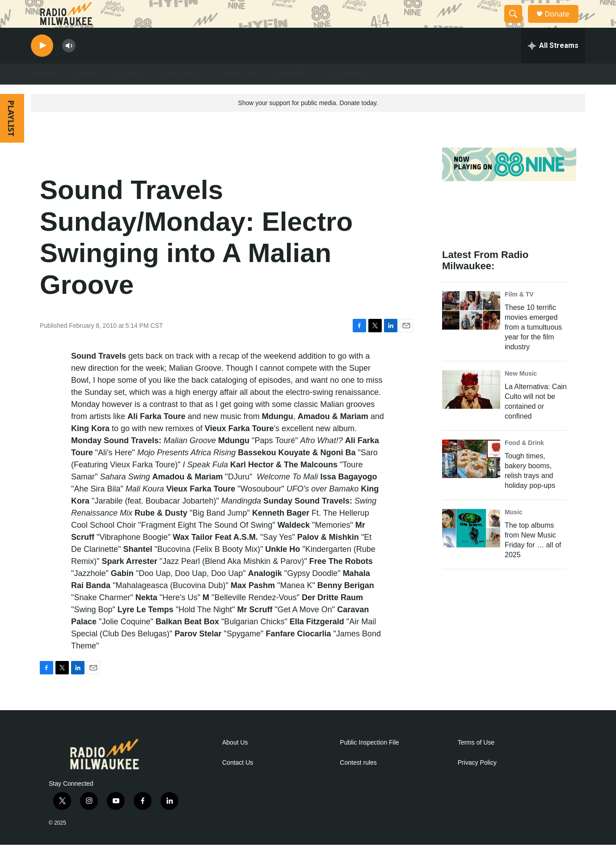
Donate (562, 23)
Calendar (348, 93)
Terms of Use (476, 762)
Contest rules (358, 782)
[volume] (69, 65)
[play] (42, 65)
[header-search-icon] (517, 24)
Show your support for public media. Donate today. (308, 122)
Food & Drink (524, 462)
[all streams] (553, 65)
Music (514, 531)
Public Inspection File (369, 762)
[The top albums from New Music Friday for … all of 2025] (471, 547)
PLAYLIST (11, 138)
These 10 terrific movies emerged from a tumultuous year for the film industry (533, 346)
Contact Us (238, 782)
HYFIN (85, 93)
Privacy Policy (477, 782)
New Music (521, 393)
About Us (235, 762)
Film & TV (519, 313)
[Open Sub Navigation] (62, 93)
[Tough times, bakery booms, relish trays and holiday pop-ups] (471, 478)
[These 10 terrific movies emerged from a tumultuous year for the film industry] (471, 330)
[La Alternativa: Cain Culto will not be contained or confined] (471, 409)
